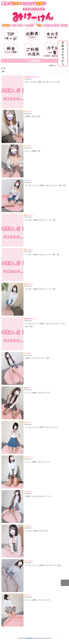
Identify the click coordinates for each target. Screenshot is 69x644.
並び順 (3, 68)
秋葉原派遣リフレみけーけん (34, 638)
